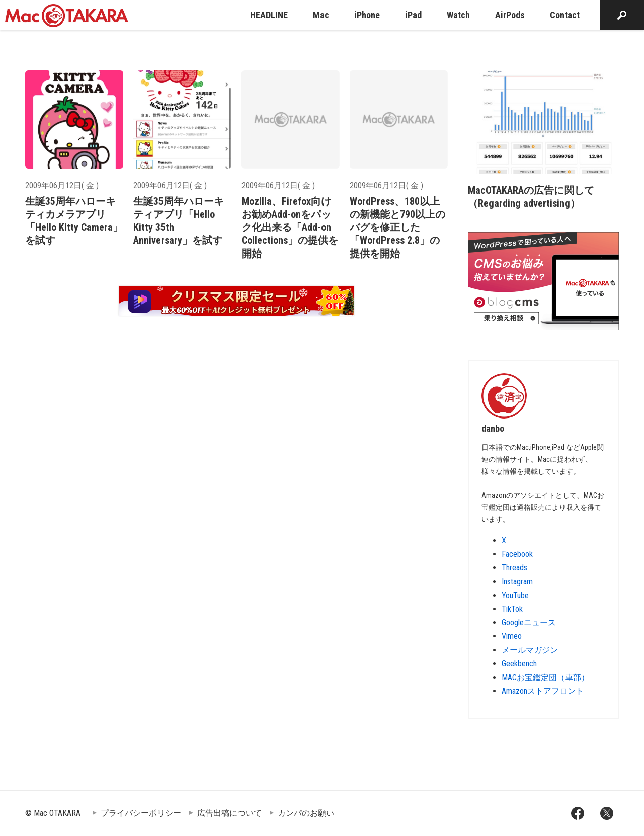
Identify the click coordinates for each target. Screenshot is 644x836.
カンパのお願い (306, 813)
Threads (514, 568)
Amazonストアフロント (543, 691)
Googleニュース (529, 622)
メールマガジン (530, 650)
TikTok (512, 609)
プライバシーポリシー (141, 813)
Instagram (517, 582)
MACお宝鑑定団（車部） (545, 677)
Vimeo (512, 636)
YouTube (515, 595)
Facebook (517, 554)
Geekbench (519, 664)
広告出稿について (229, 813)
